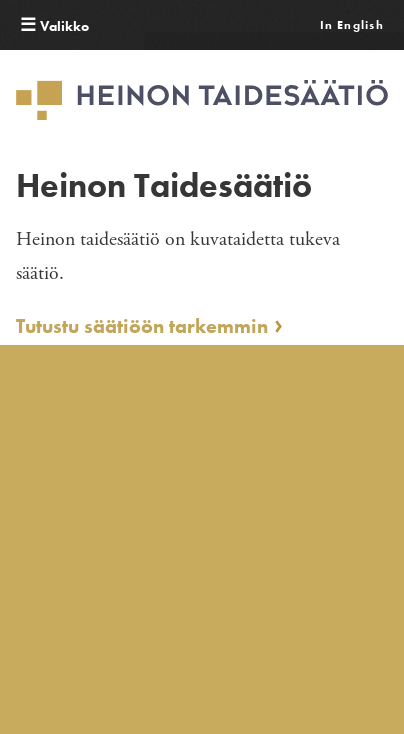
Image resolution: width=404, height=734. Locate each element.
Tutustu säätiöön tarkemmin (142, 326)
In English (352, 25)
